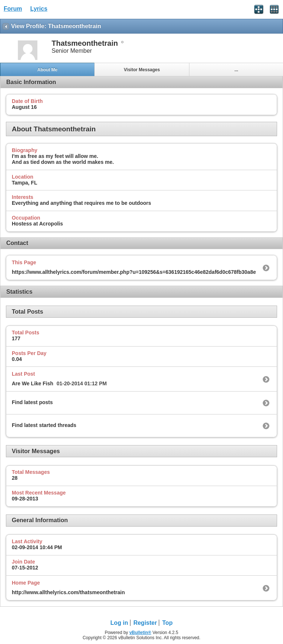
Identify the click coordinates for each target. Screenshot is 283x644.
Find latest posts (32, 402)
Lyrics (39, 9)
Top (167, 623)
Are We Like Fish (33, 383)
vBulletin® (140, 633)
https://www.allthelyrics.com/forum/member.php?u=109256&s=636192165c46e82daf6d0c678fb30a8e (134, 272)
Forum (13, 9)
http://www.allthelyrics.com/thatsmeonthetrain (68, 592)
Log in (119, 623)
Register (145, 623)
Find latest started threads (44, 425)
